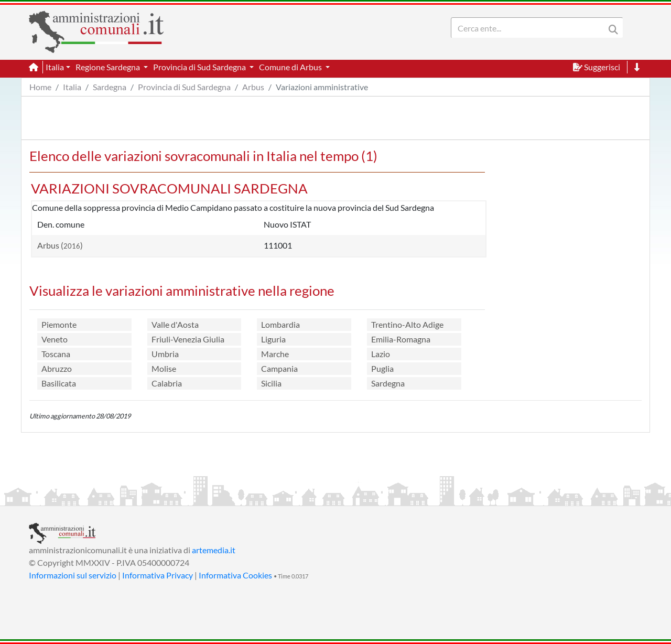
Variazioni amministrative (322, 87)
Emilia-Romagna (401, 339)
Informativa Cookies (235, 575)
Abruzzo (57, 368)
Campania (279, 368)
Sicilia (271, 383)
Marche (275, 354)
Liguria (273, 339)
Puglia (382, 368)
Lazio (381, 354)
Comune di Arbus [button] (291, 67)
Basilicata (59, 383)
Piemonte (59, 324)
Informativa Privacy (158, 575)
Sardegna (110, 87)
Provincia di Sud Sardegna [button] (200, 67)
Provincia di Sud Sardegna (184, 87)
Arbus (253, 87)
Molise (164, 368)
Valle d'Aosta (175, 324)
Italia (72, 87)
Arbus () (60, 245)
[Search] (530, 28)
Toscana (56, 354)
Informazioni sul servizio (73, 575)
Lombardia (280, 324)
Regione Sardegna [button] (109, 67)
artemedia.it (214, 550)
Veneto (55, 339)
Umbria (165, 354)
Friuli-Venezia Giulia (188, 339)
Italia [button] (55, 67)
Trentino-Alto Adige (407, 324)
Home (40, 87)
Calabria (167, 383)
